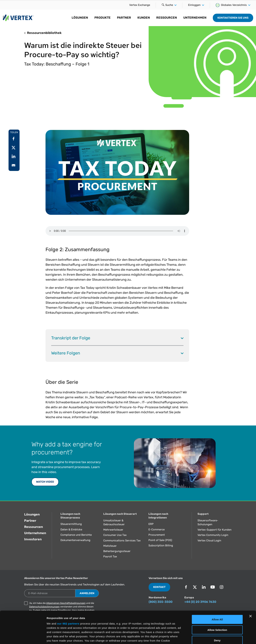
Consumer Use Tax (115, 535)
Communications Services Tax (122, 541)
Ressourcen (167, 18)
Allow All (217, 589)
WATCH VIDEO (45, 482)
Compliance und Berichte (76, 535)
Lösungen (80, 18)
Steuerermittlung (71, 524)
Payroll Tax (110, 556)
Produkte (102, 18)
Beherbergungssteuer (117, 551)
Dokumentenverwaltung (75, 540)
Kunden (144, 18)
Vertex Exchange (140, 5)
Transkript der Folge (117, 338)
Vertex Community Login (213, 535)
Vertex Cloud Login (209, 541)
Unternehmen (195, 18)
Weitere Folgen (117, 353)
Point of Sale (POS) (160, 540)
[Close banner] (250, 586)
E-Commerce (157, 530)
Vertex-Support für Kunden (214, 530)
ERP (151, 524)
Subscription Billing (161, 545)
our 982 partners (68, 593)
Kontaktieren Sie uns (233, 18)
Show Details (187, 637)
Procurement (157, 535)
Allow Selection (217, 600)
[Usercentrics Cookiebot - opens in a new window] (23, 637)
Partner (124, 18)
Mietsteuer (110, 546)
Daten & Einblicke (71, 530)
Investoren (33, 539)
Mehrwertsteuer (113, 530)
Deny (217, 610)
